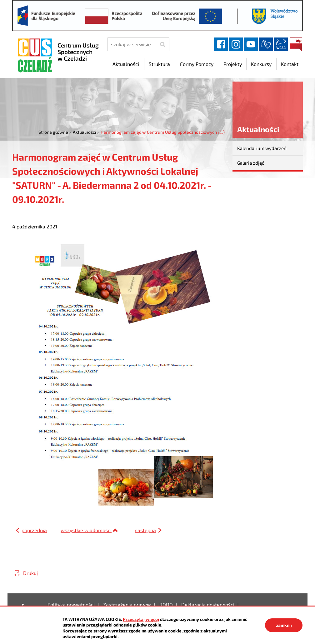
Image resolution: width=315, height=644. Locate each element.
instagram (236, 44)
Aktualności (84, 132)
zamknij (284, 625)
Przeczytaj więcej (141, 619)
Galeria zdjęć (251, 163)
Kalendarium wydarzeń (262, 148)
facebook (221, 44)
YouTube (251, 44)
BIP (296, 44)
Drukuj (30, 573)
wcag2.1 (281, 44)
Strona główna (53, 132)
